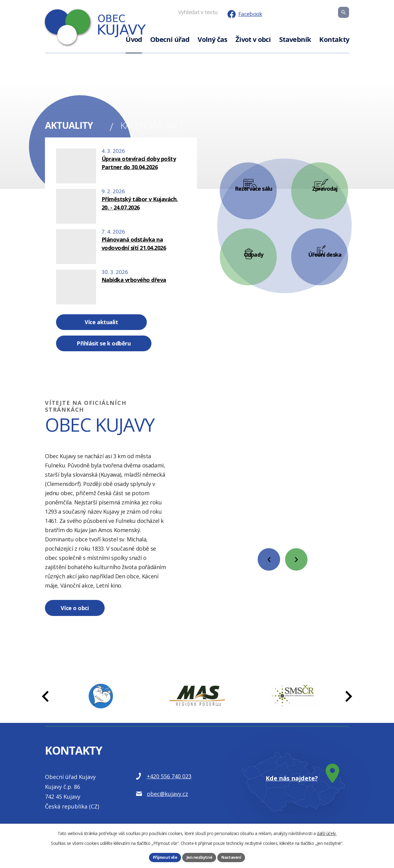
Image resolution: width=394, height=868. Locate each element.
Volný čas (212, 39)
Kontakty (334, 39)
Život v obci (253, 39)
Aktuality (73, 127)
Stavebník (295, 39)
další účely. (327, 833)
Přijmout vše (164, 857)
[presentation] (269, 542)
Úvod (134, 39)
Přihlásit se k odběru (152, 326)
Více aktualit (86, 326)
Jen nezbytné (199, 857)
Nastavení (233, 857)
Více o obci (81, 595)
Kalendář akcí (158, 127)
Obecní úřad (170, 39)
